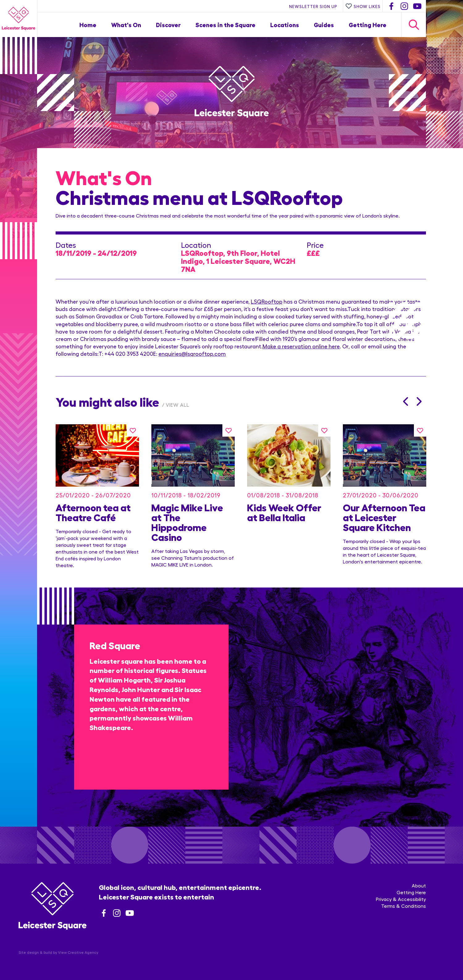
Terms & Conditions (404, 906)
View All (178, 405)
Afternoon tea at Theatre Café (93, 512)
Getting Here (368, 25)
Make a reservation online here (301, 346)
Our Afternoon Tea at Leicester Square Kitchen (384, 517)
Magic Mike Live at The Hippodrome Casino (187, 522)
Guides (324, 25)
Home (88, 25)
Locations (285, 25)
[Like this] (133, 430)
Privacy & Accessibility (401, 899)
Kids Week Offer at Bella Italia (284, 512)
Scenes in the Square (225, 25)
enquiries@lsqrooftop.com (192, 353)
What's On (126, 25)
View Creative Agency (78, 952)
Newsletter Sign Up (313, 6)
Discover (168, 25)
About (419, 885)
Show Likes (363, 6)
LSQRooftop (267, 301)
